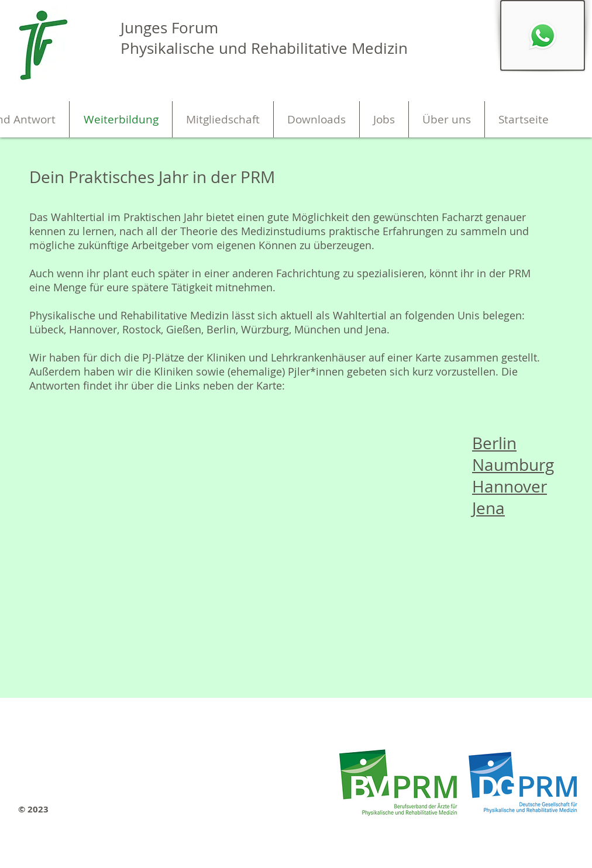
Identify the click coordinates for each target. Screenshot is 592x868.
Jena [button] (488, 508)
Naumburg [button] (513, 465)
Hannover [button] (510, 486)
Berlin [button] (494, 443)
